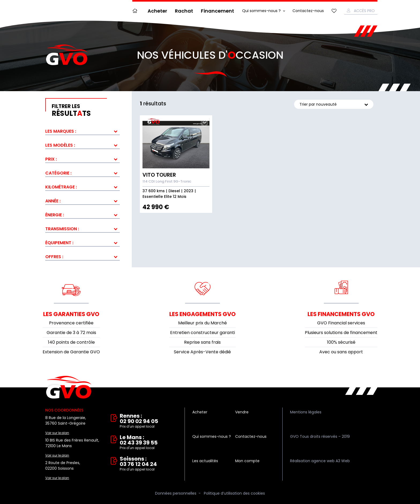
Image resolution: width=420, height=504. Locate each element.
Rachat (184, 11)
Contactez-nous (308, 11)
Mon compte (247, 461)
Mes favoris (334, 11)
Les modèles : (60, 145)
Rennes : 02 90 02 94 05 (148, 421)
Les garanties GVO (71, 314)
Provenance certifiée (71, 323)
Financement (217, 11)
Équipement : (59, 243)
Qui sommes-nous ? (261, 11)
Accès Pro (364, 11)
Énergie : (55, 215)
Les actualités (205, 461)
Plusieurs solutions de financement (341, 333)
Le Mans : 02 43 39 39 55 (148, 443)
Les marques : (61, 131)
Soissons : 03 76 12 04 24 (148, 464)
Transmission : (62, 229)
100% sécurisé (341, 342)
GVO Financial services (341, 323)
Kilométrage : (61, 187)
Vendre (242, 412)
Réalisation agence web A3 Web (320, 461)
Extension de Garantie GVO (71, 352)
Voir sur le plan (57, 433)
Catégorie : (58, 173)
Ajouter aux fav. (204, 123)
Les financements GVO (341, 314)
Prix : (51, 159)
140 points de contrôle (71, 342)
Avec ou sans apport (341, 352)
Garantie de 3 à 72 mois (71, 333)
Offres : (54, 257)
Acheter (157, 11)
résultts (86, 110)
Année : (53, 201)
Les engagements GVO (202, 314)
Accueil (136, 11)
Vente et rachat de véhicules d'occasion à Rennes (69, 387)
